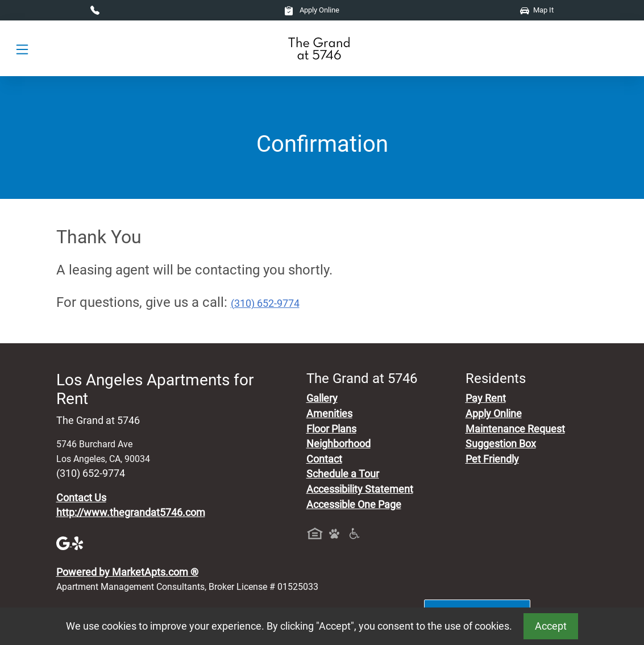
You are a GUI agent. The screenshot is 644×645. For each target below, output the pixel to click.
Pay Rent (486, 398)
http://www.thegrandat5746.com (131, 513)
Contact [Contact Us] (324, 459)
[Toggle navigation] (22, 49)
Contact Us (81, 498)
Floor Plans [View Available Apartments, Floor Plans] (331, 429)
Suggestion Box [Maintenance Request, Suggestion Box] (501, 444)
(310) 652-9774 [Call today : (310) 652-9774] (265, 303)
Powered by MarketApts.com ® (127, 572)
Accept (551, 626)
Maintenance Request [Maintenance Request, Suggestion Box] (515, 429)
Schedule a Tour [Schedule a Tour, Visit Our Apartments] (343, 474)
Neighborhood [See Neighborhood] (338, 444)
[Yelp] (79, 543)
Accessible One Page (354, 505)
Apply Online (312, 10)
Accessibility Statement (360, 489)
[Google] (64, 543)
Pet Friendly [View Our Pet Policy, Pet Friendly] (492, 459)
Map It (537, 10)
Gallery (322, 398)
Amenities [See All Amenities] (329, 414)
